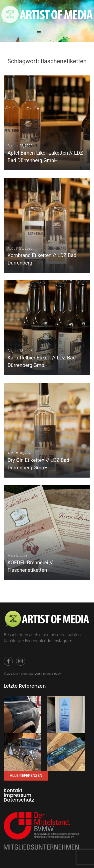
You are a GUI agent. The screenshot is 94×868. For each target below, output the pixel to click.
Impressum (18, 795)
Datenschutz (19, 800)
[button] (39, 33)
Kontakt (13, 790)
